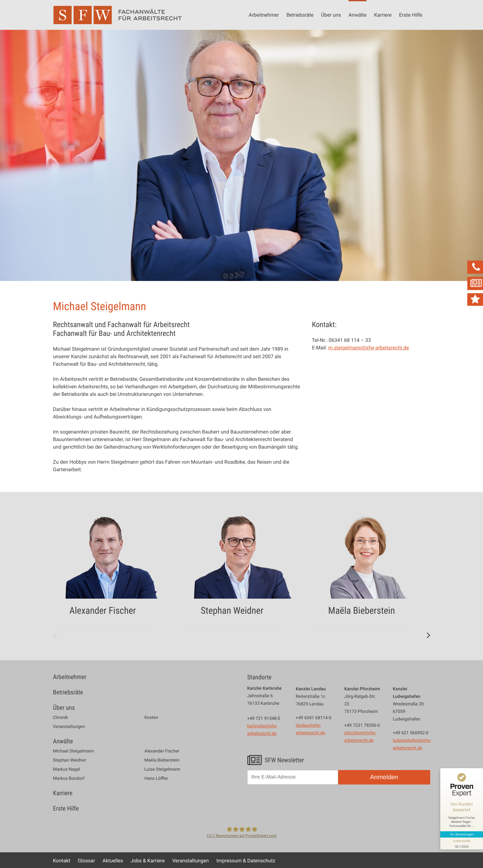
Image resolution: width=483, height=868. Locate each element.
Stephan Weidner (70, 760)
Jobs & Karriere (148, 860)
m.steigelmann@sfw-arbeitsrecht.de (368, 348)
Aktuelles (113, 860)
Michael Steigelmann (74, 751)
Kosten (151, 718)
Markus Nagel (67, 769)
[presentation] (295, 804)
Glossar (87, 860)
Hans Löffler (156, 779)
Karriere (383, 15)
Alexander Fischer (162, 751)
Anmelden (384, 777)
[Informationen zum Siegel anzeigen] (462, 844)
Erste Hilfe (411, 15)
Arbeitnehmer (264, 15)
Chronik (61, 718)
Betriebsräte (300, 15)
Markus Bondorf (69, 779)
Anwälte (358, 15)
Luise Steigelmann (162, 769)
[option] (112, 570)
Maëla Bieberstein (162, 760)
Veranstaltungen (69, 727)
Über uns (331, 15)
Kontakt (62, 860)
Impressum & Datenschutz (246, 860)
